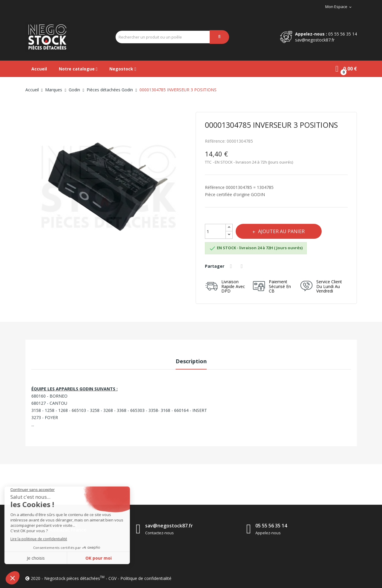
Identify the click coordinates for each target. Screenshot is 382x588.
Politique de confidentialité (146, 578)
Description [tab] (191, 361)
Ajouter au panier (282, 231)
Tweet (243, 266)
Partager (232, 266)
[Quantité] (215, 231)
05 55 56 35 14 (343, 34)
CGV (112, 578)
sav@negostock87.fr (315, 40)
